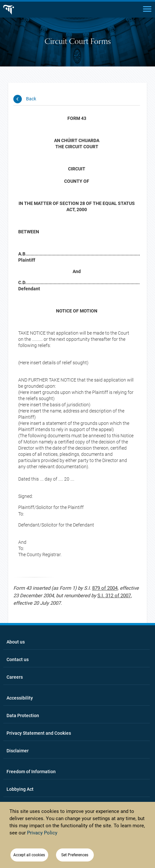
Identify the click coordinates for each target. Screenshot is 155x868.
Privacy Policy (42, 833)
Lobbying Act (20, 789)
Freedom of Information (31, 772)
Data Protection (23, 716)
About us (16, 642)
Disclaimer (18, 751)
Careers (15, 677)
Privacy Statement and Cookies (39, 733)
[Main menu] (147, 8)
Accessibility (20, 698)
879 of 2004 (105, 588)
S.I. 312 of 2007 (114, 596)
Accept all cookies (29, 855)
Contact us (18, 659)
